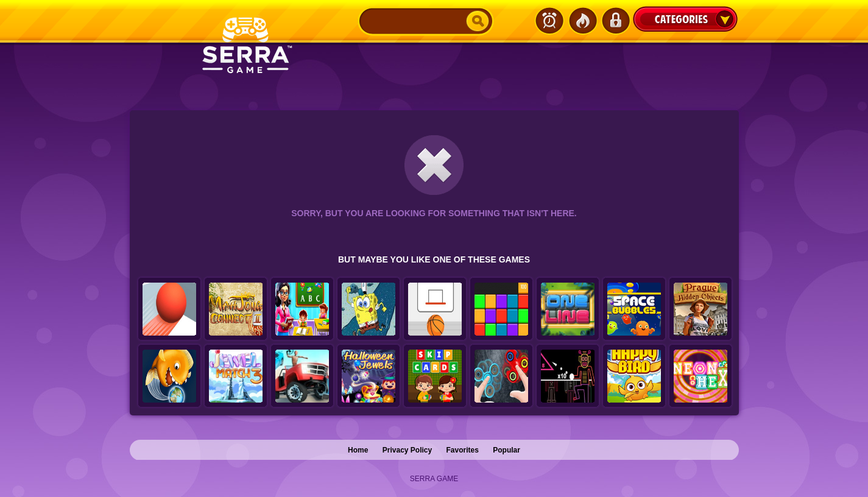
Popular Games (582, 21)
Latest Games (549, 21)
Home (358, 450)
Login (615, 21)
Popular (506, 450)
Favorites (463, 450)
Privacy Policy (407, 450)
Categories (685, 19)
